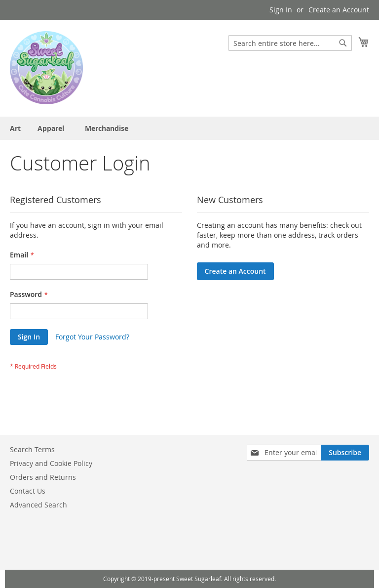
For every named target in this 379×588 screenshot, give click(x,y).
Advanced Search (38, 505)
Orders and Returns (43, 477)
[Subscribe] (345, 453)
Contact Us (28, 491)
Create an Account (339, 10)
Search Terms (32, 449)
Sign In (281, 10)
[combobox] (290, 43)
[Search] (343, 43)
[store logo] (46, 68)
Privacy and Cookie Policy (51, 463)
